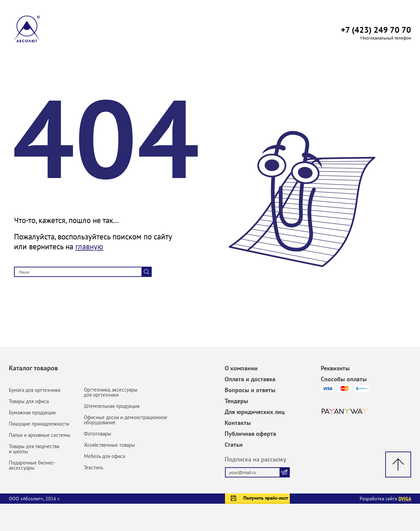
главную (89, 246)
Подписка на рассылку (255, 459)
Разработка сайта (385, 499)
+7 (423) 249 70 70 (376, 30)
